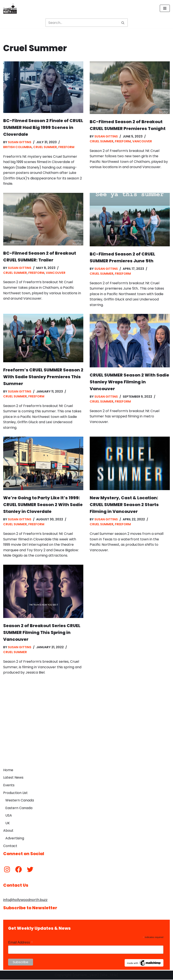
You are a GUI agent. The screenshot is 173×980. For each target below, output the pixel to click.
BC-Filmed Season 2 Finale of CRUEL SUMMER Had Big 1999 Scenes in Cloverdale (43, 127)
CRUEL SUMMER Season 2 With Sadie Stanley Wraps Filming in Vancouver (129, 382)
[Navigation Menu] (165, 8)
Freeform (66, 147)
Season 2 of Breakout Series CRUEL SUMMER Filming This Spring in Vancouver (42, 633)
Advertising (15, 839)
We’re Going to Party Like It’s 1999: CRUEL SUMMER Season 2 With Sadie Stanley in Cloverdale (43, 505)
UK (8, 824)
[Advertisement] (86, 734)
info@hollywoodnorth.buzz (25, 900)
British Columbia (17, 147)
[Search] (82, 23)
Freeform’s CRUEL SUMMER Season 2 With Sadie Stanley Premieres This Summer (43, 377)
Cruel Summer (45, 147)
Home (8, 770)
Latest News (13, 778)
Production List (15, 793)
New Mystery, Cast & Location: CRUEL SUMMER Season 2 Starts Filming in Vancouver (124, 505)
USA (9, 816)
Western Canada (20, 801)
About (8, 831)
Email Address (20, 943)
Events (9, 786)
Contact (10, 846)
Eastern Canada (19, 808)
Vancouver (142, 141)
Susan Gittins (20, 142)
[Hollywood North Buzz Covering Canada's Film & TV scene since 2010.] (10, 8)
